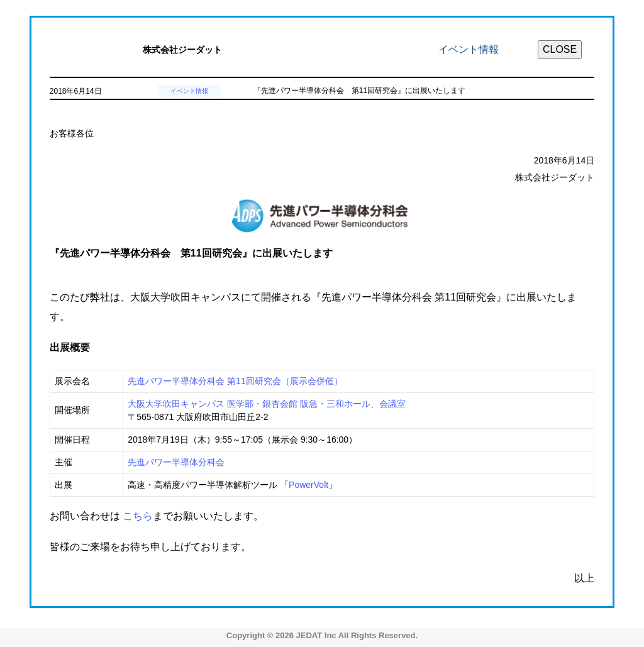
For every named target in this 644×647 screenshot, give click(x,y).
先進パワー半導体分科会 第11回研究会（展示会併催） (235, 381)
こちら (138, 516)
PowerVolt (308, 485)
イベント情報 (189, 91)
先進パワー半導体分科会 (176, 462)
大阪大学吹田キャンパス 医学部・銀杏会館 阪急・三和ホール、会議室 (267, 404)
